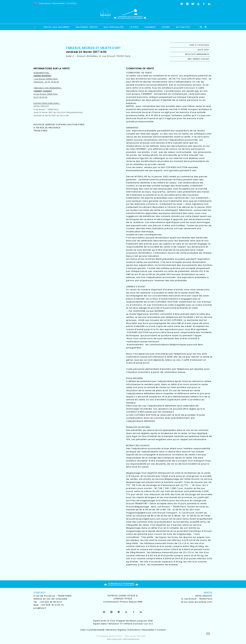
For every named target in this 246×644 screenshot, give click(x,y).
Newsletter (59, 3)
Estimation (45, 3)
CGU (83, 630)
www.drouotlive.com (200, 602)
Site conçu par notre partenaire (123, 639)
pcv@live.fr (40, 608)
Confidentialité (96, 630)
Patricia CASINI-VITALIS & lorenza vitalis (123, 597)
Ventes (208, 593)
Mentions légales (116, 630)
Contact (72, 3)
